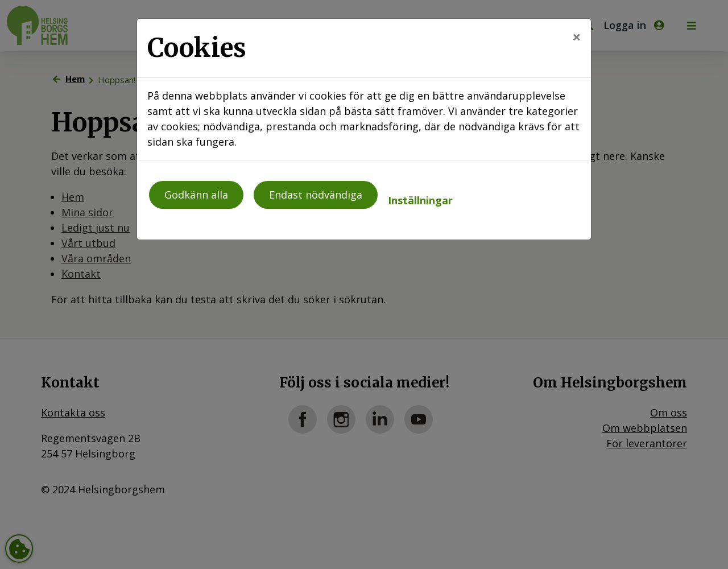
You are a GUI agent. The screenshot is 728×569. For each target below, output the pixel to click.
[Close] (576, 37)
